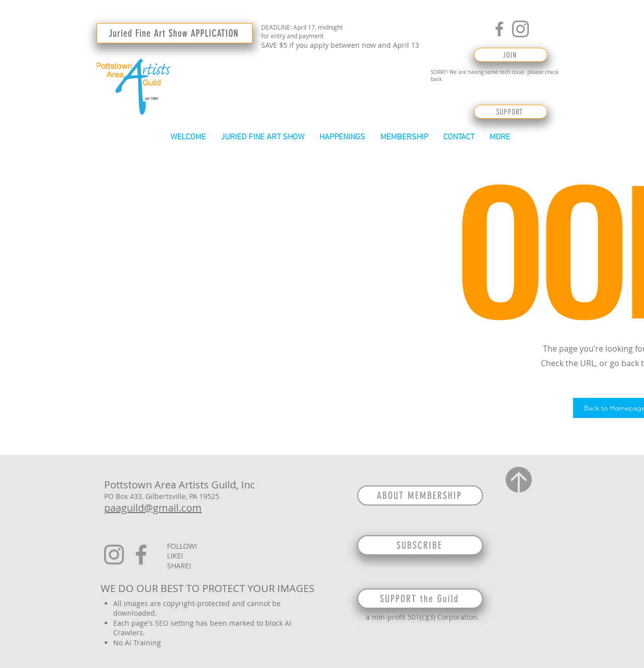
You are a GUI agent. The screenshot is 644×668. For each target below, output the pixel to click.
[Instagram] (520, 29)
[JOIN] (511, 55)
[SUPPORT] (511, 112)
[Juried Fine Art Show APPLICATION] (175, 33)
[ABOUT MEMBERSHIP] (420, 495)
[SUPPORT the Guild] (420, 599)
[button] (263, 138)
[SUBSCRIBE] (420, 545)
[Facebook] (499, 29)
